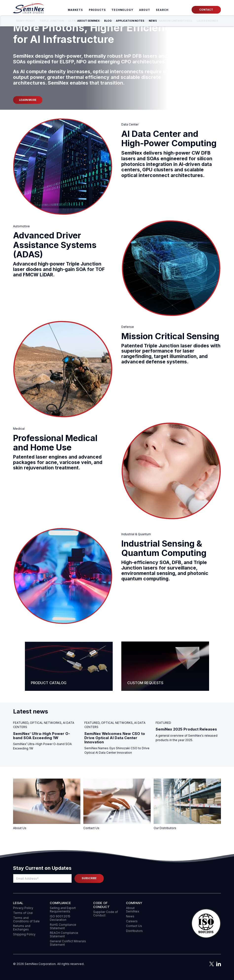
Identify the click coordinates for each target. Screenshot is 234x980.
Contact (206, 10)
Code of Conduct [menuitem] (101, 905)
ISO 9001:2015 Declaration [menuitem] (60, 918)
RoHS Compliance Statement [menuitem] (63, 927)
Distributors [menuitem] (134, 931)
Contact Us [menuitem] (134, 926)
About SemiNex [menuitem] (133, 910)
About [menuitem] (144, 10)
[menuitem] (162, 10)
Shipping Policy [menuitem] (24, 934)
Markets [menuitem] (75, 10)
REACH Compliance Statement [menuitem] (64, 935)
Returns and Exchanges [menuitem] (22, 928)
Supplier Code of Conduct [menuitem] (106, 914)
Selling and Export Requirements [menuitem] (63, 910)
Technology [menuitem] (122, 10)
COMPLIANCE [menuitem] (60, 903)
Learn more (28, 100)
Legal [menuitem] (18, 903)
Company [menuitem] (134, 903)
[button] (206, 924)
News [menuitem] (130, 916)
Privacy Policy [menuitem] (23, 908)
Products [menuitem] (97, 10)
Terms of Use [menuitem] (23, 913)
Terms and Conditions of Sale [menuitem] (26, 920)
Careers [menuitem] (132, 921)
